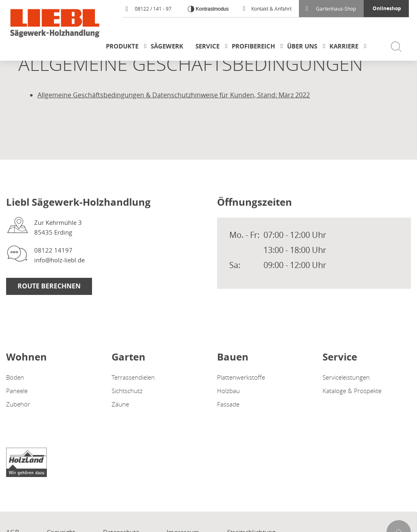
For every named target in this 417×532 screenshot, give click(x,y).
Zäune (120, 404)
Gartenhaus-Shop (331, 9)
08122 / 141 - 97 (148, 9)
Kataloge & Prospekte (352, 391)
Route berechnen (49, 286)
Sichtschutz (127, 391)
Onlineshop (387, 8)
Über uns (302, 46)
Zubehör (18, 404)
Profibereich (253, 46)
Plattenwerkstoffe (241, 377)
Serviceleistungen (346, 377)
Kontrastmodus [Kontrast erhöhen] (211, 9)
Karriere (344, 46)
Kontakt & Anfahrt (267, 9)
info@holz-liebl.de (59, 260)
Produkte (122, 46)
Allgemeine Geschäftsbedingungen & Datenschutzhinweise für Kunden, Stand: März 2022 (174, 95)
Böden (15, 377)
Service (207, 46)
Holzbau (228, 391)
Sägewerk (167, 46)
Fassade (228, 404)
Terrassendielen (133, 377)
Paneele (17, 391)
